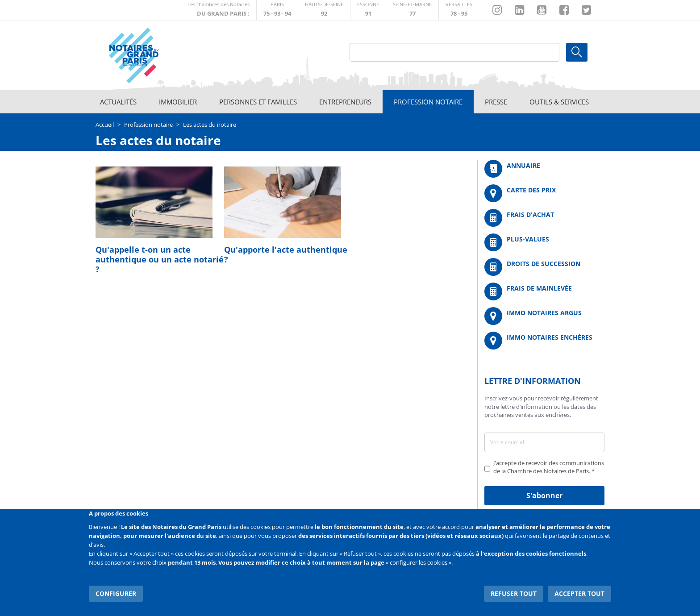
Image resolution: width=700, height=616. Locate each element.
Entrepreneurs (345, 102)
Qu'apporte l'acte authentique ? (286, 254)
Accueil (105, 125)
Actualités (118, 102)
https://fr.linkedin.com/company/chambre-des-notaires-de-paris (519, 10)
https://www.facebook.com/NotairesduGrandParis (564, 10)
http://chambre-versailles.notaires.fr (459, 10)
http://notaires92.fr (324, 10)
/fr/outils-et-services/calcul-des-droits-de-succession (544, 267)
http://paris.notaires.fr (277, 10)
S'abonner (544, 495)
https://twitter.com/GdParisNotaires (586, 10)
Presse (496, 102)
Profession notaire (428, 102)
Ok (577, 52)
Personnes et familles (258, 102)
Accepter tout (579, 593)
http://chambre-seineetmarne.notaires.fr (412, 10)
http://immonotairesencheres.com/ (544, 341)
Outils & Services (559, 102)
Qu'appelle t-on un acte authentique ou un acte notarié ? (160, 259)
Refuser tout (514, 593)
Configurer (116, 593)
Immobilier (178, 102)
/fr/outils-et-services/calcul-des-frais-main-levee (544, 291)
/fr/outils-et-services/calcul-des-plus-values (544, 242)
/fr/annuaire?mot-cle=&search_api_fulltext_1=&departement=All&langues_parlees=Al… (544, 169)
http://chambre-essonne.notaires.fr (368, 10)
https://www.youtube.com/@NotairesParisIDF (542, 10)
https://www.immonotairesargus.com (544, 316)
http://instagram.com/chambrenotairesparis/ (497, 10)
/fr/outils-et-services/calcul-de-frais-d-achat (544, 218)
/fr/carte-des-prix (544, 193)
